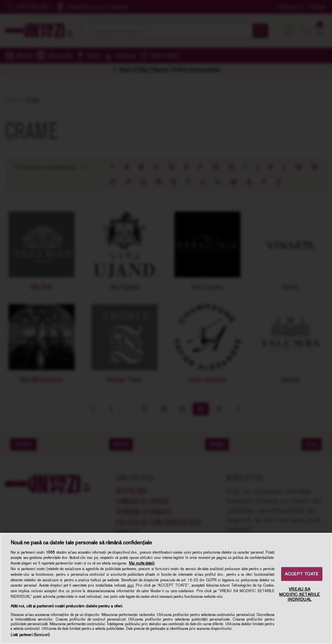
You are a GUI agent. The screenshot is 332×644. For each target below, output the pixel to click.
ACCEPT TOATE (302, 574)
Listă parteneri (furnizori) (30, 635)
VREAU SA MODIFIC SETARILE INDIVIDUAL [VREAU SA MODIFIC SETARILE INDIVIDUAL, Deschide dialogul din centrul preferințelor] (299, 594)
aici (130, 585)
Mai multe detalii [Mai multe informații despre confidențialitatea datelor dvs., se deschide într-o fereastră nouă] (142, 563)
